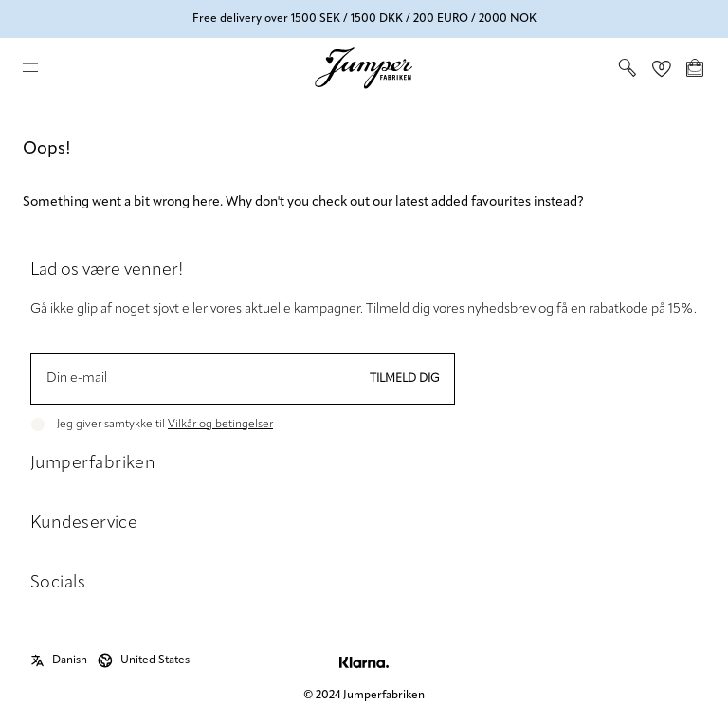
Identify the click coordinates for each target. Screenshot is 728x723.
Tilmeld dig (405, 379)
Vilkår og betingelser (220, 425)
